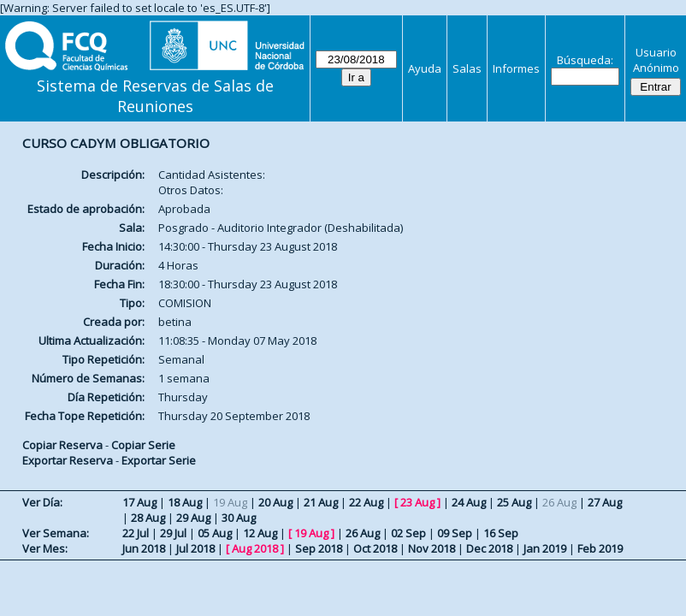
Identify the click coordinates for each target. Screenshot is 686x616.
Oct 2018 (375, 548)
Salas (467, 68)
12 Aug (260, 533)
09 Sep (455, 533)
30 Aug (239, 518)
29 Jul (173, 533)
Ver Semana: (56, 533)
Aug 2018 (255, 548)
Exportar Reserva (68, 460)
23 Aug (417, 502)
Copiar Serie (143, 445)
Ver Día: (42, 502)
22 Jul (136, 533)
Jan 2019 (545, 548)
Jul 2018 (195, 548)
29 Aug (193, 518)
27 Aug (605, 502)
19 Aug (311, 533)
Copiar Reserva (62, 445)
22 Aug (366, 502)
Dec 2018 (489, 548)
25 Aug (514, 502)
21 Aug (321, 502)
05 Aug (215, 533)
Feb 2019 (600, 548)
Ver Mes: (45, 548)
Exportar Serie (159, 460)
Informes (516, 68)
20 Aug (275, 502)
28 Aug (148, 518)
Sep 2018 (319, 548)
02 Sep (408, 533)
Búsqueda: (585, 60)
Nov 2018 (432, 548)
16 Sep (501, 533)
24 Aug (469, 502)
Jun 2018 (144, 548)
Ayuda (425, 68)
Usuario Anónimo (656, 60)
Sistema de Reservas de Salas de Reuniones (155, 96)
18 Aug (185, 502)
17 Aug (139, 502)
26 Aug (363, 533)
